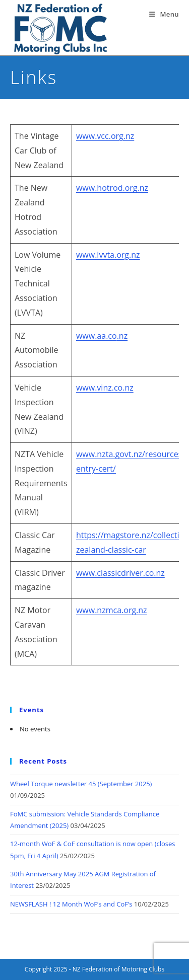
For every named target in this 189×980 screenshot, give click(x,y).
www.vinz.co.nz (105, 388)
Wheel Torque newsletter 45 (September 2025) (81, 784)
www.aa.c (94, 336)
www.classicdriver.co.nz (120, 573)
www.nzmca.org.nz (112, 610)
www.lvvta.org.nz (108, 255)
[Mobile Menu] (164, 14)
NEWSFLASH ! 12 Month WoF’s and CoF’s (71, 904)
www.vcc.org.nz (105, 136)
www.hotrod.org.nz (112, 188)
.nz (122, 336)
